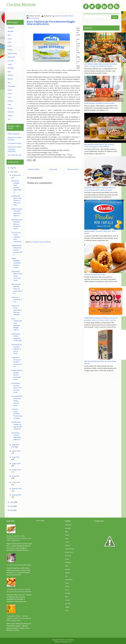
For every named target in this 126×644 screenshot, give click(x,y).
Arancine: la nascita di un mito (17, 299)
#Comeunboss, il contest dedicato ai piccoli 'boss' (17, 349)
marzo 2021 (16, 482)
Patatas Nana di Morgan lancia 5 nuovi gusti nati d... (17, 375)
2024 (12, 168)
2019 (12, 506)
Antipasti (11, 28)
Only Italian (11, 86)
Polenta (10, 101)
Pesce (10, 94)
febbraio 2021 (17, 489)
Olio (9, 83)
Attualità (11, 31)
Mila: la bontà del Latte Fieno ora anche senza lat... (17, 289)
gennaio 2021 (17, 495)
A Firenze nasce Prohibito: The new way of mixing (17, 414)
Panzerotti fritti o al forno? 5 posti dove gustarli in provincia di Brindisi (19, 590)
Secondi (11, 112)
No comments (34, 18)
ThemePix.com (66, 642)
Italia (66, 16)
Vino (9, 119)
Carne (10, 39)
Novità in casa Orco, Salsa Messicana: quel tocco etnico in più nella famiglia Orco (19, 538)
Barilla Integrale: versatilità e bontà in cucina (16, 263)
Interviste (11, 68)
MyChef (10, 75)
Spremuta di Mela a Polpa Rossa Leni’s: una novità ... (17, 276)
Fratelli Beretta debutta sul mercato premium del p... (17, 250)
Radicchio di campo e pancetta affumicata (15, 149)
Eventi (10, 46)
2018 (12, 510)
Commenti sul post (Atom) (41, 242)
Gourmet (11, 61)
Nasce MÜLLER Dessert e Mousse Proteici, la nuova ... (17, 224)
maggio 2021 (17, 470)
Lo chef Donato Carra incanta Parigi (19, 565)
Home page (53, 169)
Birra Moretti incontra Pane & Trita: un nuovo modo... (17, 388)
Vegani (10, 116)
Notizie (71, 16)
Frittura (10, 50)
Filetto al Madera (13, 134)
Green (10, 64)
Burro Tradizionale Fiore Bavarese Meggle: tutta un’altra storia (51, 23)
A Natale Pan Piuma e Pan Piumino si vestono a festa (17, 200)
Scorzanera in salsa (14, 143)
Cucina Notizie (21, 5)
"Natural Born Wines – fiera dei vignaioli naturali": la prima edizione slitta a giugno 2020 (19, 618)
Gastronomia (59, 16)
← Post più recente (33, 169)
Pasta (10, 90)
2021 (12, 172)
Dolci (9, 42)
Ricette (10, 108)
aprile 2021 (16, 476)
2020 (12, 502)
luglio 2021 (16, 457)
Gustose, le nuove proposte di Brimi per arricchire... (17, 310)
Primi (9, 105)
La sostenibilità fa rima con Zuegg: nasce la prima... (17, 401)
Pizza (10, 97)
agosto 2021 (16, 451)
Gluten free (11, 57)
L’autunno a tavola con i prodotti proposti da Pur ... (17, 362)
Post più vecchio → (74, 169)
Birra (9, 35)
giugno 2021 (16, 464)
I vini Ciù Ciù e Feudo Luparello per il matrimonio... (17, 237)
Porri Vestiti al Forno (15, 155)
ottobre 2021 (16, 175)
